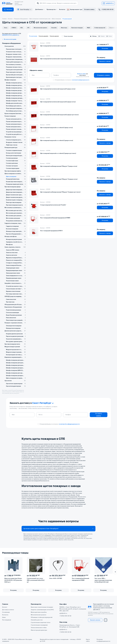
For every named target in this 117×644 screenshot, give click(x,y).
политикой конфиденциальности (81, 80)
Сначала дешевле (43, 36)
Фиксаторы (64, 28)
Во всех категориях (9, 39)
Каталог (8, 10)
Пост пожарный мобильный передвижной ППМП (80, 579)
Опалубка (54, 28)
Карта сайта (88, 640)
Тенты (6, 28)
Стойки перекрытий (100, 28)
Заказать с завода (105, 61)
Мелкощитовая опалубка (39, 612)
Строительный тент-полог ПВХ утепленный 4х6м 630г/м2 (36, 580)
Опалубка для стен (37, 620)
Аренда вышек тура (75, 10)
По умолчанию (33, 36)
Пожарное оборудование (11, 43)
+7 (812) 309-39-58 (106, 10)
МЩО (89, 28)
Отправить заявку (103, 75)
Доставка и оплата (8, 610)
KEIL (22, 28)
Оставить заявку (89, 10)
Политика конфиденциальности (103, 640)
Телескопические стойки (39, 628)
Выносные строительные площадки (42, 607)
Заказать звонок (95, 620)
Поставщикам (7, 620)
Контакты (62, 10)
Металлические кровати (40, 28)
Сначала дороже (54, 36)
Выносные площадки (77, 28)
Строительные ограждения (39, 625)
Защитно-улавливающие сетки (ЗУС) (42, 610)
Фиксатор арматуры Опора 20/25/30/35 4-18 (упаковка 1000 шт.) (13, 580)
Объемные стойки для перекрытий (42, 617)
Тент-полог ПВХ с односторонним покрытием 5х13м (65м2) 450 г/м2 (103, 580)
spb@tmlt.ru (108, 3)
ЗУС (28, 28)
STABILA (14, 28)
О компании (6, 612)
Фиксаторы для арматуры (39, 630)
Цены (4, 617)
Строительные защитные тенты (41, 623)
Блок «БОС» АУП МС (56, 578)
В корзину (105, 48)
